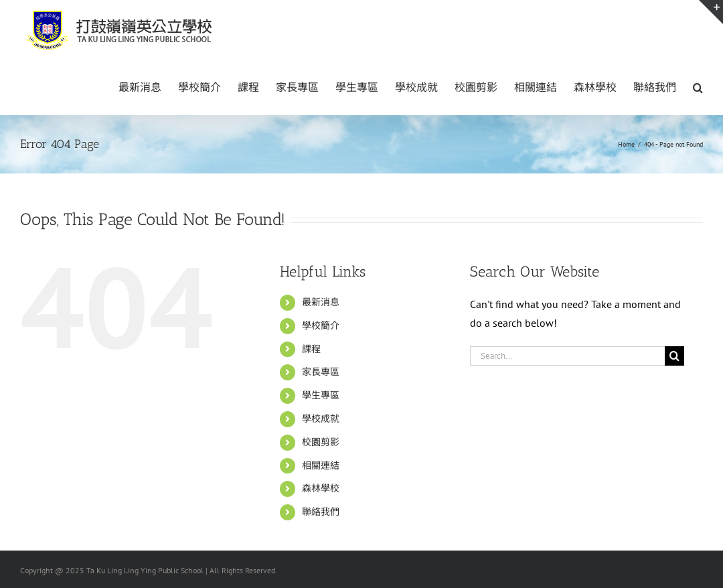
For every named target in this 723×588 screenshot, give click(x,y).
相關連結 (321, 465)
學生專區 (321, 395)
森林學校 (321, 488)
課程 (311, 349)
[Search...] (567, 356)
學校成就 (321, 419)
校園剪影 (321, 442)
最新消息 (321, 302)
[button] (698, 86)
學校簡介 (321, 325)
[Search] (674, 356)
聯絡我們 (321, 512)
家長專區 (321, 372)
